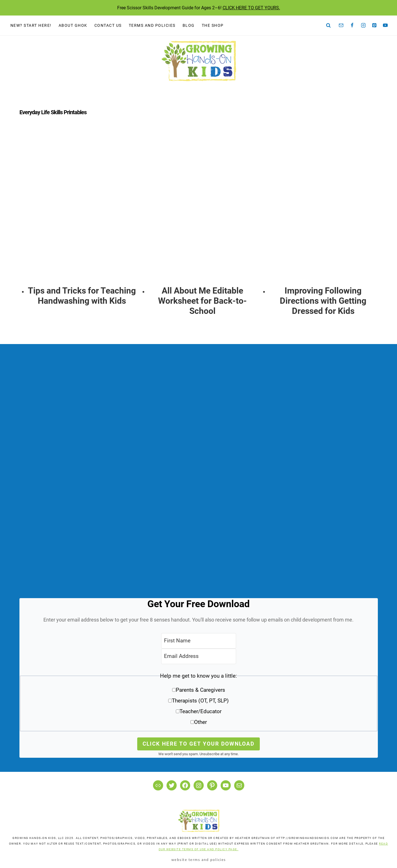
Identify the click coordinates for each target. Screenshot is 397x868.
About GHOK (73, 25)
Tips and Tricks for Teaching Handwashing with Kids (82, 296)
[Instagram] (363, 25)
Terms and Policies (152, 25)
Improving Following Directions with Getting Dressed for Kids (323, 301)
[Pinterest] (374, 25)
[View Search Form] (329, 25)
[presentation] (82, 208)
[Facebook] (352, 25)
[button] (199, 701)
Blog (189, 25)
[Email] (341, 25)
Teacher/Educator (200, 711)
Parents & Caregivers (200, 690)
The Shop (213, 25)
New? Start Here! (31, 25)
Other (200, 722)
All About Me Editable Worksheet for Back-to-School (202, 301)
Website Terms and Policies (199, 859)
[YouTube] (385, 25)
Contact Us (108, 25)
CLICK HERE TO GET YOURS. (251, 8)
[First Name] (199, 641)
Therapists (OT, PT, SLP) (200, 701)
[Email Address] (199, 656)
